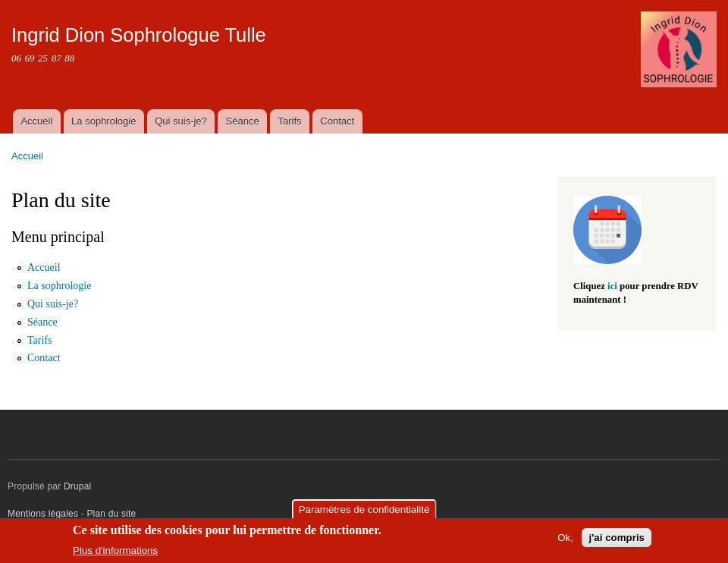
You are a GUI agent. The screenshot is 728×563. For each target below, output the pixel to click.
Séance (243, 121)
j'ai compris (617, 538)
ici (612, 286)
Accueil (36, 121)
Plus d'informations (115, 550)
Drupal (78, 486)
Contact (337, 121)
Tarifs (289, 121)
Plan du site (111, 514)
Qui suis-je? (181, 121)
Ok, (565, 538)
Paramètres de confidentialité (364, 510)
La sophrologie (104, 121)
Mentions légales (44, 514)
